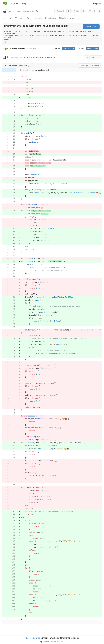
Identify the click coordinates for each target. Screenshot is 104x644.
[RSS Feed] (37, 11)
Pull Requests (34, 18)
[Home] (5, 3)
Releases (50, 18)
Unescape (84, 65)
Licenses (55, 641)
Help (24, 3)
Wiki (63, 18)
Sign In (97, 3)
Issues (19, 18)
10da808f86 (68, 49)
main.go (23, 66)
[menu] (99, 57)
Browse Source (91, 27)
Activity (74, 18)
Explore (15, 3)
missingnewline (23, 11)
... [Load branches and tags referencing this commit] (6, 42)
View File (95, 65)
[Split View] (93, 57)
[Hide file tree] (4, 57)
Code (8, 18)
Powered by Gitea (33, 638)
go (9, 11)
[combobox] (87, 57)
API (62, 641)
